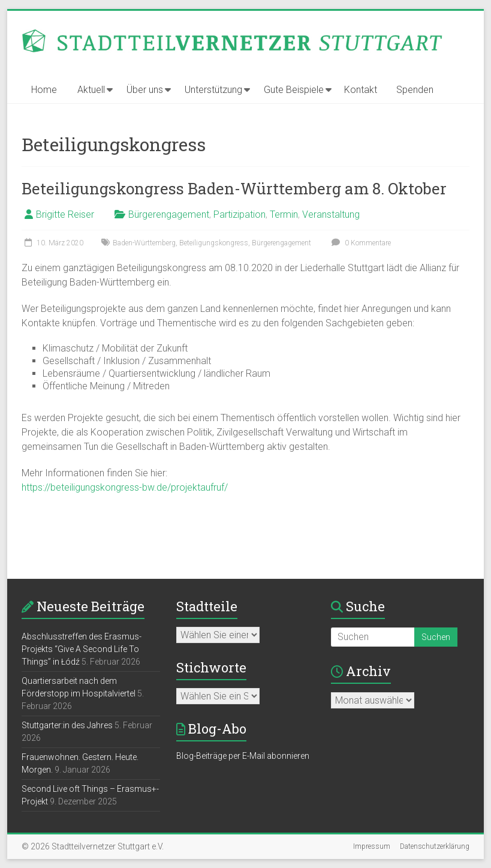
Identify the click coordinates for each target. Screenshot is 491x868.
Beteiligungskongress (214, 243)
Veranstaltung (331, 214)
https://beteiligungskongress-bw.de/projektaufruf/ (125, 487)
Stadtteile (207, 606)
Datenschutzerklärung (435, 846)
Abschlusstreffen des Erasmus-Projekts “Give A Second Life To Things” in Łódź (82, 649)
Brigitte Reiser (65, 214)
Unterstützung (213, 90)
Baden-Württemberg (144, 243)
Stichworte (211, 667)
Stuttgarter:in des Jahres (67, 725)
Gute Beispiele (294, 90)
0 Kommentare (360, 243)
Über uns (145, 90)
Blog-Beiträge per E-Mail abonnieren (243, 756)
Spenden (415, 90)
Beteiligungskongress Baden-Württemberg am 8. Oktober (234, 188)
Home (44, 90)
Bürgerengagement (169, 214)
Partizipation (240, 214)
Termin (284, 214)
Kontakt (361, 90)
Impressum (372, 846)
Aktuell (91, 90)
